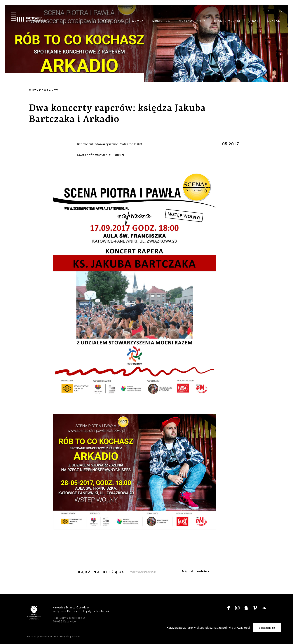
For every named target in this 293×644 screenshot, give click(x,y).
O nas (254, 21)
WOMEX (138, 21)
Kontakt (275, 21)
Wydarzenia (113, 21)
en (281, 11)
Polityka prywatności (39, 636)
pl (269, 11)
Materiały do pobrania (67, 636)
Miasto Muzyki (227, 21)
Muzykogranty (192, 21)
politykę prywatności (236, 628)
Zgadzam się (267, 628)
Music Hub (161, 21)
